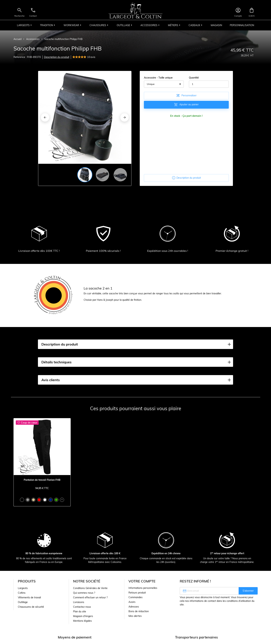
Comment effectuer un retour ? (90, 597)
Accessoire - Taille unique (158, 78)
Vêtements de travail (29, 597)
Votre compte (142, 581)
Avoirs (132, 602)
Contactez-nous (82, 607)
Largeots (23, 588)
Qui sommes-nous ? (84, 593)
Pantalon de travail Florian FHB (42, 480)
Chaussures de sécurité (31, 607)
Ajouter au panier (186, 105)
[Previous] (45, 117)
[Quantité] (209, 84)
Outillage (23, 602)
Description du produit (57, 57)
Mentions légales (82, 621)
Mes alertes (135, 616)
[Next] (125, 117)
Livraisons (79, 602)
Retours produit (137, 593)
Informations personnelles (143, 588)
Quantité (194, 78)
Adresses (134, 607)
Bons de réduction (139, 611)
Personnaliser (186, 95)
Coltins (22, 593)
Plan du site (80, 611)
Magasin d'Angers (83, 616)
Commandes (135, 597)
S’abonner (248, 591)
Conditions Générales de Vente (90, 588)
